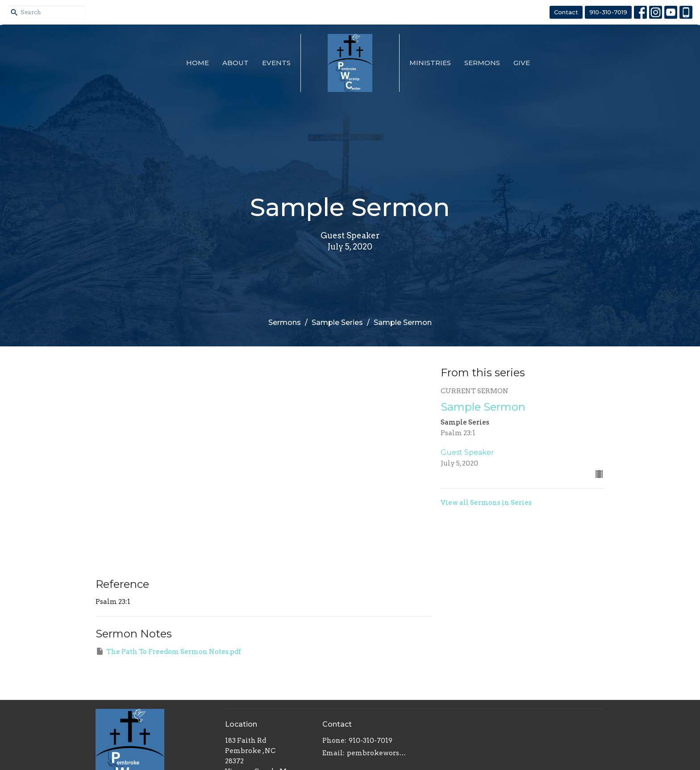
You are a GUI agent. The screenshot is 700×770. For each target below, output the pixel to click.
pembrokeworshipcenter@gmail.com (379, 753)
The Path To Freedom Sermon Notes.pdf (168, 651)
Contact (566, 12)
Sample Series (337, 323)
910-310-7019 (608, 12)
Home (198, 63)
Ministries (430, 63)
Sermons (482, 63)
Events (276, 63)
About (235, 63)
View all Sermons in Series (486, 503)
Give (522, 63)
